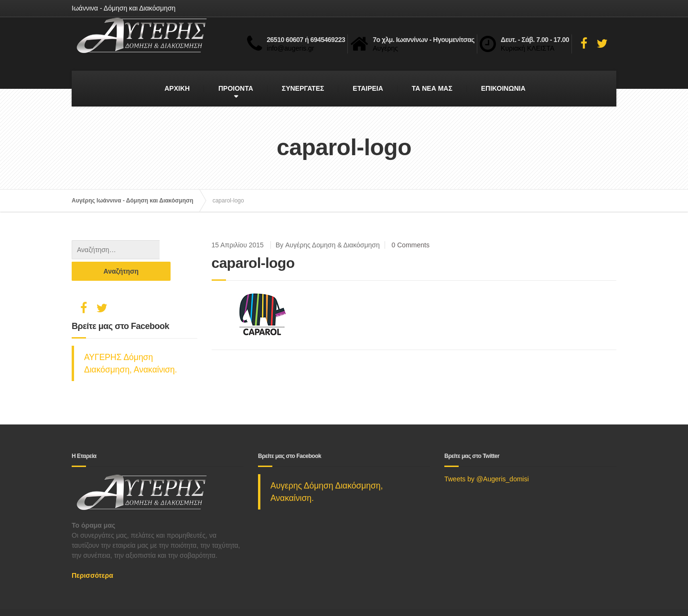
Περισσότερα (92, 554)
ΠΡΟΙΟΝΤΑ (236, 88)
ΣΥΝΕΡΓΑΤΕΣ (303, 88)
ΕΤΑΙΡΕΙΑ (368, 88)
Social (116, 602)
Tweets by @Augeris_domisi (487, 457)
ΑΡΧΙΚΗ (177, 88)
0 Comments (411, 245)
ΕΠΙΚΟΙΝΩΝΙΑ (503, 88)
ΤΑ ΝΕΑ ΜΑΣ (432, 88)
